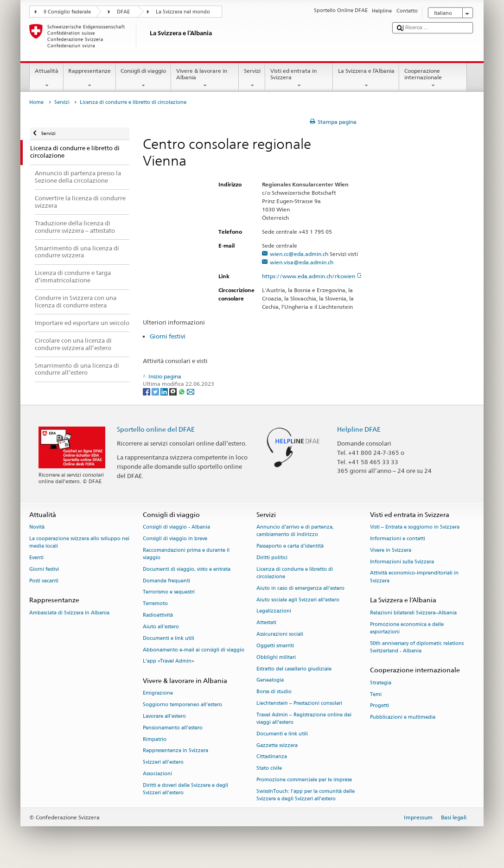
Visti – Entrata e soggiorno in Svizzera (415, 527)
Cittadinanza (272, 757)
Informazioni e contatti (398, 539)
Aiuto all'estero (161, 627)
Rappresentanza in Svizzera (175, 751)
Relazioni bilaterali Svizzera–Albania (413, 613)
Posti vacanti (44, 581)
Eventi (36, 558)
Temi (376, 694)
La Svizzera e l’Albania (366, 78)
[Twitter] (156, 391)
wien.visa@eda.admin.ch (302, 262)
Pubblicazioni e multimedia (403, 718)
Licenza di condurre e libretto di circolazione (295, 573)
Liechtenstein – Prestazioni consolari (299, 703)
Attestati (266, 623)
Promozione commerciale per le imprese (304, 780)
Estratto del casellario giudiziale (294, 669)
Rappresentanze (90, 78)
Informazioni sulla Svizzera (402, 562)
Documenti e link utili (169, 638)
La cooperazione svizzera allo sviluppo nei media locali (79, 542)
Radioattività (158, 616)
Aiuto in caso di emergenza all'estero (300, 588)
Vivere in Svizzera (391, 550)
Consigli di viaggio (144, 78)
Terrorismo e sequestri (169, 592)
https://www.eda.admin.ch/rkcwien (313, 276)
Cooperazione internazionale (433, 78)
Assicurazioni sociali (280, 635)
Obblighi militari (276, 657)
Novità (37, 527)
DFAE (123, 12)
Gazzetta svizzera (277, 745)
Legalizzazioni (274, 611)
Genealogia (270, 680)
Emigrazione (158, 693)
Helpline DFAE (359, 429)
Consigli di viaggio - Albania (176, 527)
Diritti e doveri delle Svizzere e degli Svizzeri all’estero (185, 789)
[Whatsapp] (182, 391)
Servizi (252, 78)
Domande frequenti (166, 581)
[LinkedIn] (165, 391)
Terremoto (155, 604)
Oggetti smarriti (275, 646)
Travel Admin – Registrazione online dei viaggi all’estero (304, 718)
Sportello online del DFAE (156, 429)
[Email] (191, 391)
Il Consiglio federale (67, 12)
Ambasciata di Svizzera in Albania (69, 613)
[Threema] (174, 391)
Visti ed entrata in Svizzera (299, 78)
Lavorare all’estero (164, 716)
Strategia (381, 683)
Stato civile (269, 769)
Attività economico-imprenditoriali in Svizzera (414, 577)
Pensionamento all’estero (173, 728)
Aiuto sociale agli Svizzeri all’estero (298, 600)
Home (36, 102)
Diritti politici (272, 558)
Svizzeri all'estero (163, 763)
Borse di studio (274, 692)
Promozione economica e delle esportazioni (407, 628)
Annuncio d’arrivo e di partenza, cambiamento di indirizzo (295, 531)
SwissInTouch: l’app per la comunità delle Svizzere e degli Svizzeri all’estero (306, 795)
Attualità (46, 78)
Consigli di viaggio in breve (175, 539)
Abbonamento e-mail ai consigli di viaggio (194, 650)
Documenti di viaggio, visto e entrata (187, 569)
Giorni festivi (168, 336)
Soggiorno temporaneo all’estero (182, 705)
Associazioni (157, 774)
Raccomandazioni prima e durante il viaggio (186, 554)
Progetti (380, 706)
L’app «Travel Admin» (169, 661)
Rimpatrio (155, 739)
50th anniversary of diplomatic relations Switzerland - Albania (417, 647)
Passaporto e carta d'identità (290, 546)
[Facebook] (147, 391)
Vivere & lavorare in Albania (205, 78)
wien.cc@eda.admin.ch (299, 254)
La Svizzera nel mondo (183, 12)
